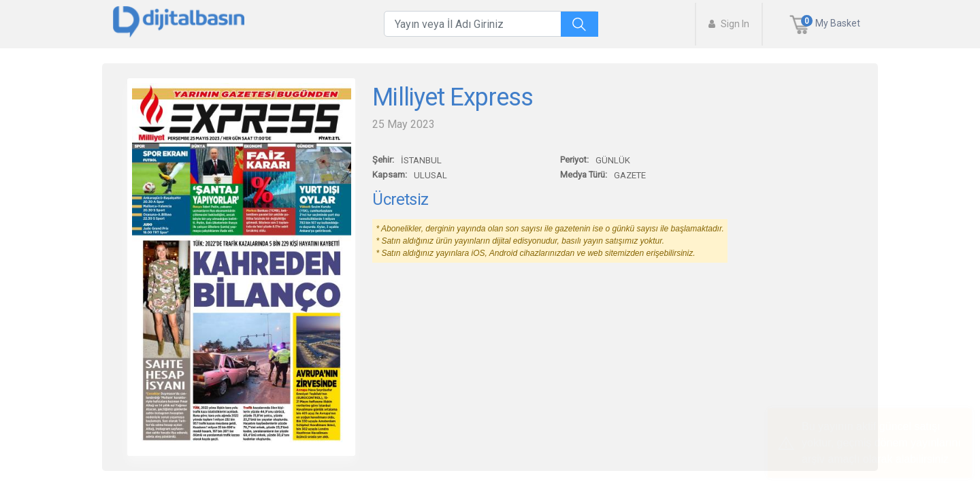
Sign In (729, 24)
